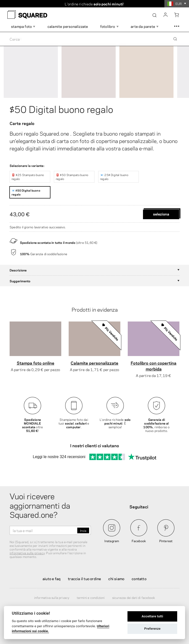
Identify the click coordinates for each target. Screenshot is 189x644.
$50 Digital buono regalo (61, 108)
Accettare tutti (152, 616)
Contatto (139, 578)
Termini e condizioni (91, 597)
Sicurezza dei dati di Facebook (134, 597)
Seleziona (161, 214)
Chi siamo (116, 578)
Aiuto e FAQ (52, 578)
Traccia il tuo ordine (84, 578)
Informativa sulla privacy (52, 597)
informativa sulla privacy (27, 553)
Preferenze (152, 629)
